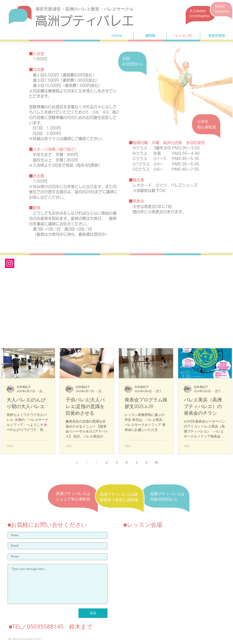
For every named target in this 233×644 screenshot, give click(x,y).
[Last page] (156, 462)
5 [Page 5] (137, 462)
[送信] (93, 613)
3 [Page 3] (117, 462)
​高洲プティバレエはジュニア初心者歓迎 (73, 496)
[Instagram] (10, 263)
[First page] (77, 462)
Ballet (220, 6)
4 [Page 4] (127, 462)
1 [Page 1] (97, 462)
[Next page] (146, 462)
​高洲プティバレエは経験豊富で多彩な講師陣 (119, 497)
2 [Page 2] (107, 462)
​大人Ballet (197, 11)
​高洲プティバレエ (85, 21)
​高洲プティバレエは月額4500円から (167, 496)
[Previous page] (87, 462)
